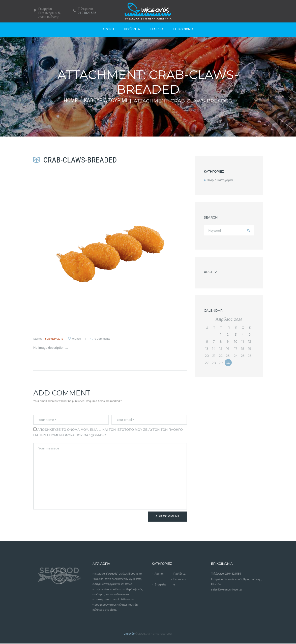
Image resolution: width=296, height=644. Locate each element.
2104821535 (87, 13)
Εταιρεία (160, 585)
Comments (103, 339)
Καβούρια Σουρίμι (106, 101)
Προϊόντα (180, 574)
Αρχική (159, 574)
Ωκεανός (129, 634)
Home (70, 101)
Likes (77, 339)
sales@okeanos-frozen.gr (227, 590)
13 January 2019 (53, 339)
